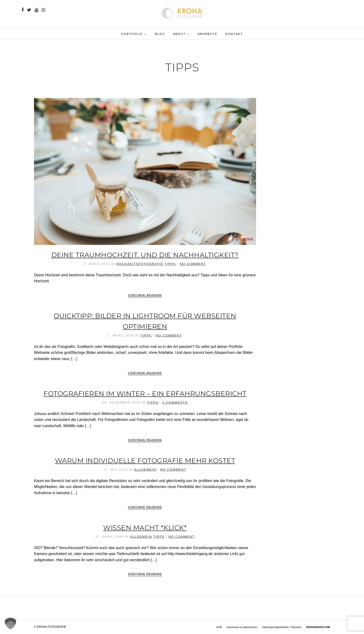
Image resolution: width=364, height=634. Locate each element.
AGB (219, 627)
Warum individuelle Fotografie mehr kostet (145, 461)
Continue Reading (145, 295)
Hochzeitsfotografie (140, 264)
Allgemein (145, 470)
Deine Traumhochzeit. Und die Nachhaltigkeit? (145, 255)
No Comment (193, 264)
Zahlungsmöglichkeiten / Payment (282, 627)
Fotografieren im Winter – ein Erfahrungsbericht (145, 394)
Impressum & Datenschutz (242, 627)
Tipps (170, 264)
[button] (10, 624)
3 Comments (175, 402)
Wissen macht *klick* (145, 528)
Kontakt (234, 34)
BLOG (160, 34)
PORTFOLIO (132, 34)
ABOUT (179, 34)
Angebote (207, 34)
